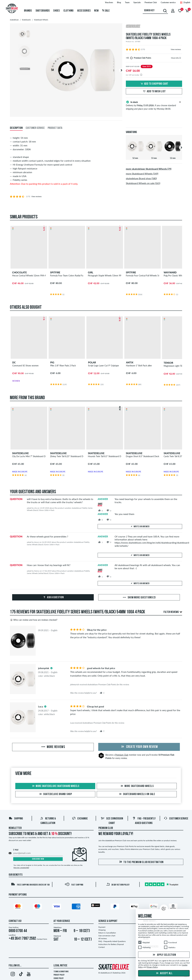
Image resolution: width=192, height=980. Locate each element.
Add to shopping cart (154, 84)
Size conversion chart (107, 936)
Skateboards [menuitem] (43, 11)
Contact (102, 947)
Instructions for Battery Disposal (111, 944)
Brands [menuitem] (28, 11)
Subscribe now (38, 859)
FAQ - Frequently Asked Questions (112, 941)
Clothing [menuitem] (69, 11)
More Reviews (53, 747)
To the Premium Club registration (141, 862)
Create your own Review (139, 747)
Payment (102, 927)
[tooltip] (180, 58)
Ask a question (53, 597)
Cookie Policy (59, 978)
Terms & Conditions (61, 972)
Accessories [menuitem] (84, 11)
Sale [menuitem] (106, 11)
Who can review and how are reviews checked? (34, 620)
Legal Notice (60, 966)
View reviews (176, 49)
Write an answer (140, 527)
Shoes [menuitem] (56, 11)
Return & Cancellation (107, 933)
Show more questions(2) (139, 598)
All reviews (103, 938)
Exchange (80, 819)
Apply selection (164, 955)
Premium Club (122, 755)
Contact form (42, 939)
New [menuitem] (96, 11)
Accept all (164, 973)
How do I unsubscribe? (21, 868)
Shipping (16, 819)
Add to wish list (154, 92)
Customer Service (176, 819)
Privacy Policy (59, 975)
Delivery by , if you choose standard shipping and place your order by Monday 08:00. (154, 105)
